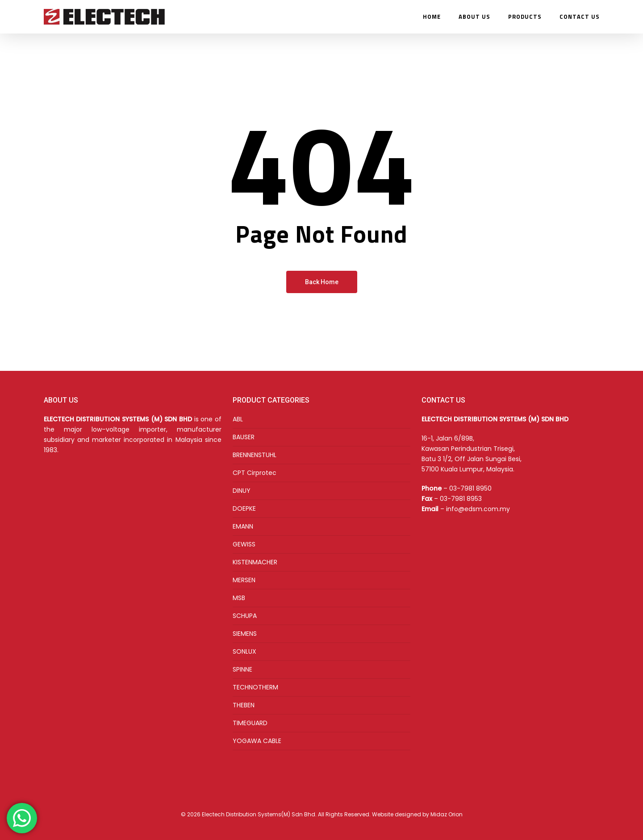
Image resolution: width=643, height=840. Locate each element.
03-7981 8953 (461, 499)
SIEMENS (245, 634)
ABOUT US (474, 17)
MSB (239, 598)
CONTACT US (580, 17)
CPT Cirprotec (255, 473)
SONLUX (244, 651)
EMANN (243, 526)
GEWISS (244, 544)
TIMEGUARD (250, 723)
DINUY (242, 491)
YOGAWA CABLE (257, 741)
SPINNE (242, 669)
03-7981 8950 (470, 488)
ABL (238, 419)
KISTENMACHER (255, 562)
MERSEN (244, 580)
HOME (432, 17)
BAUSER (244, 437)
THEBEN (244, 705)
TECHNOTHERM (255, 687)
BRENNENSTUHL (255, 455)
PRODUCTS (525, 17)
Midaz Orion (447, 814)
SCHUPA (245, 616)
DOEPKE (244, 508)
